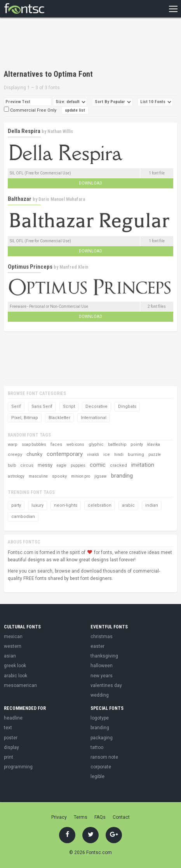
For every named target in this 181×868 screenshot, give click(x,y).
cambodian (23, 517)
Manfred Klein (74, 267)
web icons (75, 444)
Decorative (97, 406)
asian (10, 656)
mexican (13, 637)
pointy (137, 444)
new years (102, 676)
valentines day (106, 685)
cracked (118, 465)
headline (13, 718)
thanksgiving (104, 656)
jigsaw (101, 476)
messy (45, 465)
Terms (81, 817)
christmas (102, 637)
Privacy (59, 817)
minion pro (81, 476)
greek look (15, 666)
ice (107, 455)
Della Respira (24, 131)
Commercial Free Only (30, 110)
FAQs (100, 817)
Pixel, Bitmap (25, 418)
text (8, 728)
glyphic (96, 444)
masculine (38, 476)
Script (69, 406)
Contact (121, 817)
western (13, 646)
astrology (16, 476)
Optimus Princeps (30, 267)
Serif (16, 406)
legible (97, 777)
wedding (100, 695)
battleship (117, 444)
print (9, 757)
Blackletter (59, 418)
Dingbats (127, 406)
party (16, 505)
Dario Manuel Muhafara (62, 199)
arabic (128, 505)
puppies (78, 465)
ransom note (104, 757)
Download (90, 183)
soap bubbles (34, 444)
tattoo (97, 747)
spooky (59, 476)
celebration (100, 505)
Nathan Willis (60, 131)
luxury (37, 505)
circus (27, 465)
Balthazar (20, 199)
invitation (143, 465)
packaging (102, 738)
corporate (101, 767)
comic (98, 465)
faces (56, 444)
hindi (119, 455)
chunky (34, 454)
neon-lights (66, 505)
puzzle (155, 455)
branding (122, 476)
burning (136, 455)
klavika (154, 444)
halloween (102, 666)
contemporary (65, 454)
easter (97, 646)
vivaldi (93, 455)
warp (13, 444)
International (94, 418)
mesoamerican (20, 685)
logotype (100, 718)
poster (11, 738)
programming (18, 767)
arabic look (16, 676)
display (11, 747)
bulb (12, 465)
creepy (15, 455)
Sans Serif (42, 406)
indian (152, 505)
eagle (62, 465)
